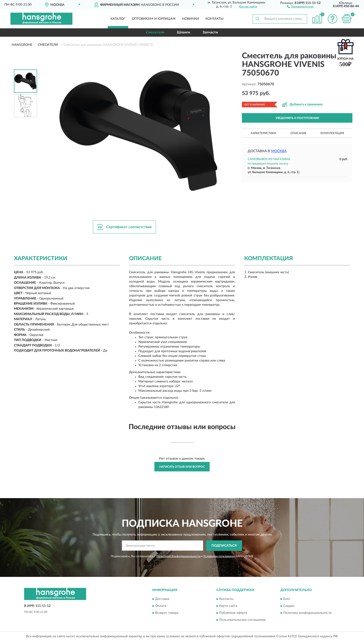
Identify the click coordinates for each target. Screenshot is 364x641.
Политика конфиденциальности (307, 613)
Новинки (190, 19)
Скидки (289, 606)
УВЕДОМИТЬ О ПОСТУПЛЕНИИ (297, 118)
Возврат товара (167, 613)
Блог (287, 599)
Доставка (162, 599)
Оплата (161, 606)
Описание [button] (298, 133)
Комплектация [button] (332, 133)
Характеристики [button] (263, 133)
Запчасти (210, 32)
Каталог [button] (118, 19)
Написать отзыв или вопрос (182, 467)
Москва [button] (279, 151)
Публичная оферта (233, 613)
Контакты (214, 19)
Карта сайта (228, 606)
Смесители (155, 32)
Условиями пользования (219, 556)
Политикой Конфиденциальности (178, 556)
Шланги (184, 32)
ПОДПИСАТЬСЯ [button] (224, 546)
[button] (300, 6)
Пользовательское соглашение (242, 620)
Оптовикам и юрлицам (154, 19)
